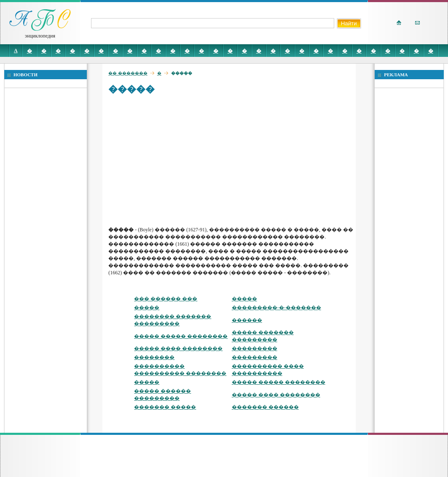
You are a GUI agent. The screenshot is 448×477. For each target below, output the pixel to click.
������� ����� (165, 407)
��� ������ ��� (166, 299)
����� (244, 299)
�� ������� (128, 73)
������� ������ (265, 407)
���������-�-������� (276, 308)
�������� (154, 357)
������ (247, 320)
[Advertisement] (231, 160)
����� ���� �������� (178, 348)
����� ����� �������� (181, 336)
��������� (255, 348)
